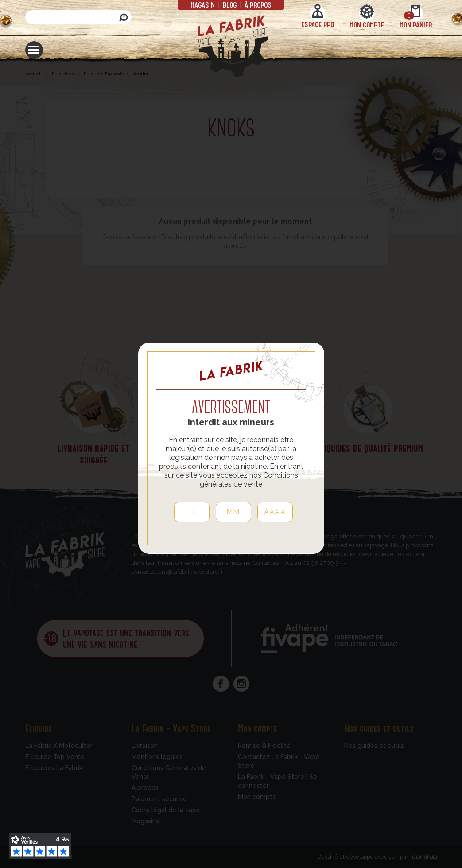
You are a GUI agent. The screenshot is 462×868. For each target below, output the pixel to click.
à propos (257, 4)
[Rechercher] (78, 17)
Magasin (204, 4)
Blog (230, 4)
